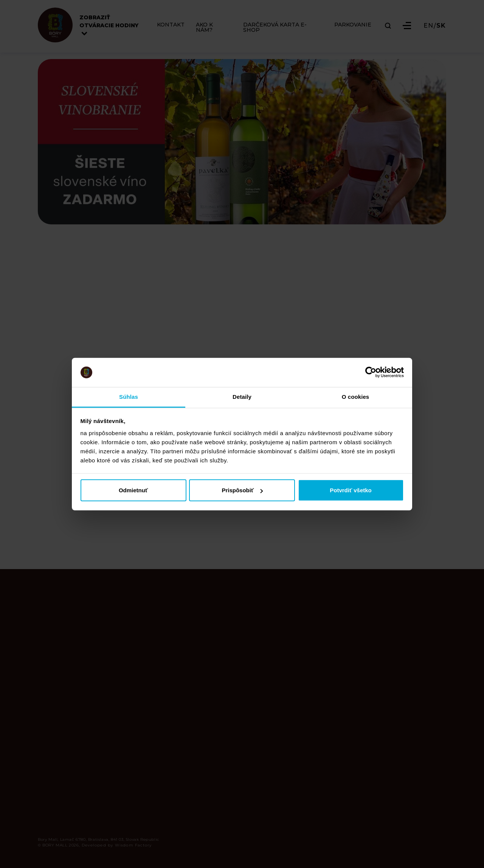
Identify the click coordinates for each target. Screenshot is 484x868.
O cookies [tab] (356, 397)
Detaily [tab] (242, 397)
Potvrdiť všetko (351, 490)
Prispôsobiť (242, 490)
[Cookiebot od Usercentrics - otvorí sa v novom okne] (371, 372)
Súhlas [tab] (129, 397)
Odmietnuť (133, 490)
